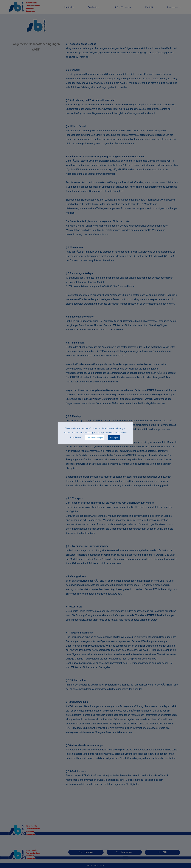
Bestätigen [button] (114, 438)
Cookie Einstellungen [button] (95, 438)
